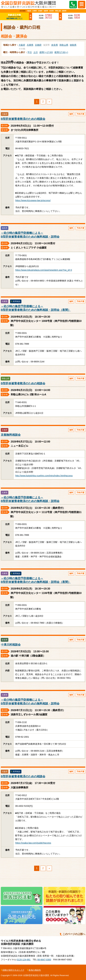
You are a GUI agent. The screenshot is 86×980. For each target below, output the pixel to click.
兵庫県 (30, 45)
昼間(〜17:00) (46, 52)
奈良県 (55, 45)
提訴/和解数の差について (14, 18)
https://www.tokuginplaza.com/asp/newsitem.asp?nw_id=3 (44, 270)
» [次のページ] (49, 102)
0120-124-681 (24, 960)
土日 (36, 52)
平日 (30, 52)
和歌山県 (64, 45)
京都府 (38, 45)
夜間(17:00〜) (61, 52)
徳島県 (73, 45)
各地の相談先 (35, 970)
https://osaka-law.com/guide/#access (33, 843)
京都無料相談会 (11, 435)
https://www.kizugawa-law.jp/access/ (33, 200)
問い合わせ (73, 7)
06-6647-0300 (44, 960)
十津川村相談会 (11, 645)
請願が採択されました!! (13, 970)
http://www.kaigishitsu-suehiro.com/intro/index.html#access (44, 476)
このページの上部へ (74, 934)
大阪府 (22, 45)
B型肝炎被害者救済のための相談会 (23, 119)
